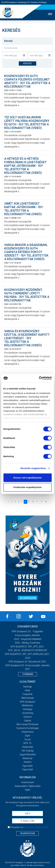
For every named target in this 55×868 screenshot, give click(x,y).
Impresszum (28, 782)
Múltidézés (27, 705)
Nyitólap (28, 687)
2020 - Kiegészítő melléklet (28, 639)
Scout (28, 739)
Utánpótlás (28, 747)
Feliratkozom (27, 833)
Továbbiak (28, 674)
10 (33, 502)
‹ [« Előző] (5, 502)
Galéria (27, 721)
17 (42, 502)
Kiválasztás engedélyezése (28, 487)
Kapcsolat (28, 769)
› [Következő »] (50, 502)
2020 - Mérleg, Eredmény (27, 643)
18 (46, 502)
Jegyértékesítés (27, 754)
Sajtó (27, 736)
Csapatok (28, 694)
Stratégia (28, 709)
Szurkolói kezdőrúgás (27, 728)
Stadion (28, 762)
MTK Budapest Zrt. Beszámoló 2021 (28, 662)
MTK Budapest (27, 702)
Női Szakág (28, 751)
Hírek (27, 690)
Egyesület (28, 766)
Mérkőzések (28, 698)
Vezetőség (28, 713)
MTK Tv (27, 743)
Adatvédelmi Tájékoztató (28, 786)
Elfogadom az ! (29, 827)
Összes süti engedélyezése (27, 478)
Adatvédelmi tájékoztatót (35, 827)
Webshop (27, 758)
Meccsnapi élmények (27, 724)
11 (37, 502)
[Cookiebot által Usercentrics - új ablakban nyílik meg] (39, 378)
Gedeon (28, 717)
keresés (27, 63)
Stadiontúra (27, 732)
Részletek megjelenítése (33, 468)
